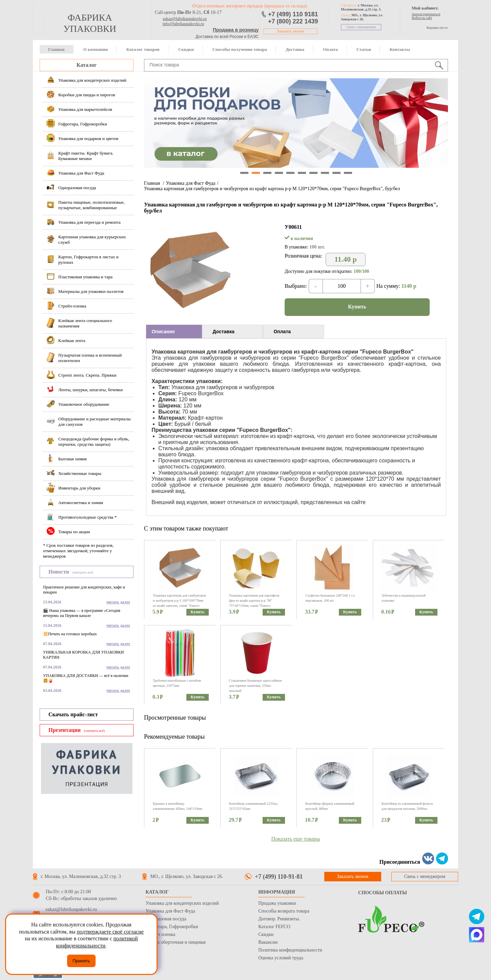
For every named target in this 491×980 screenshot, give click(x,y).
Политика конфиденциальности (290, 950)
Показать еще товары (296, 839)
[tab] (174, 332)
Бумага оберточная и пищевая (176, 942)
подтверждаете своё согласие (110, 932)
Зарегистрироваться (426, 14)
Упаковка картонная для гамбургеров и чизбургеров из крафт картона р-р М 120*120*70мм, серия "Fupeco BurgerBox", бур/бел (272, 189)
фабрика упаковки (90, 23)
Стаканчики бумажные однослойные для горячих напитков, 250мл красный (255, 686)
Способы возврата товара (284, 911)
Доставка (295, 49)
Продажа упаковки (277, 903)
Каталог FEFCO (274, 927)
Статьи (364, 49)
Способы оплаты (383, 893)
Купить (357, 307)
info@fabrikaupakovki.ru (183, 24)
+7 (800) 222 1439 (293, 21)
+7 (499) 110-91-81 (279, 877)
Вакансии (268, 942)
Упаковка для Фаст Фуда (190, 183)
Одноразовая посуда (166, 919)
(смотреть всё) (83, 572)
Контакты (400, 49)
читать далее (118, 602)
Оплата (330, 49)
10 (348, 173)
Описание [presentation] (163, 332)
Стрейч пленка (161, 934)
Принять (81, 961)
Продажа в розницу (236, 30)
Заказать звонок (291, 31)
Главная (56, 49)
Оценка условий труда (281, 958)
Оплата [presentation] (282, 332)
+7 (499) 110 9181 (293, 14)
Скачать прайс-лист (73, 714)
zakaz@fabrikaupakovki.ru (185, 19)
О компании (96, 49)
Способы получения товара (240, 49)
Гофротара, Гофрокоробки (172, 927)
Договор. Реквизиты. (279, 919)
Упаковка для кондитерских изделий (182, 903)
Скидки (186, 49)
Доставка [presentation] (223, 332)
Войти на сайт (422, 18)
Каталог (87, 65)
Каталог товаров (143, 49)
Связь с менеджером (361, 27)
